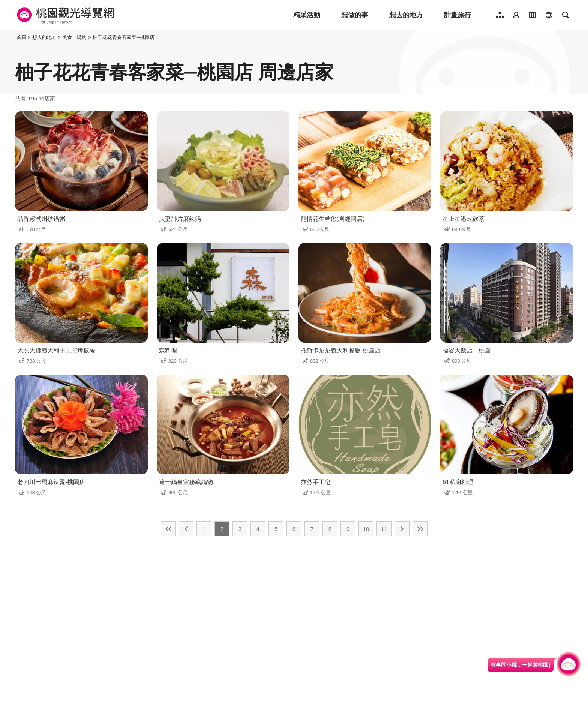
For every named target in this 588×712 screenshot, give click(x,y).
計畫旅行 (457, 15)
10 (366, 529)
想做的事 (355, 15)
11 (384, 529)
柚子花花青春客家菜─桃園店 (124, 37)
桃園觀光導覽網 (64, 15)
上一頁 (186, 529)
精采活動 (307, 15)
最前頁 (168, 529)
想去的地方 (406, 15)
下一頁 (402, 529)
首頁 (21, 37)
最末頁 (420, 529)
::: (13, 37)
